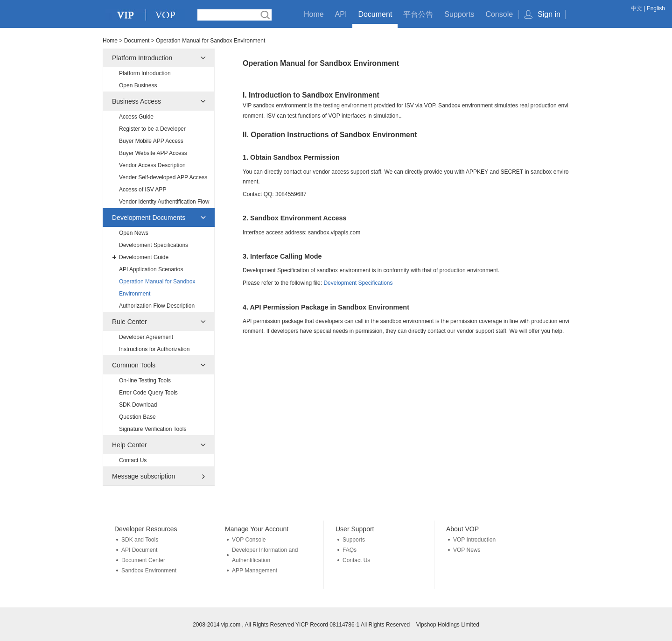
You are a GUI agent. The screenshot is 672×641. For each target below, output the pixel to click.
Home (314, 14)
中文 (637, 8)
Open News (134, 233)
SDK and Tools (140, 540)
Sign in (549, 14)
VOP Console (249, 540)
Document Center (143, 560)
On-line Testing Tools (145, 380)
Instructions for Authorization (154, 349)
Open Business (138, 85)
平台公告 (418, 14)
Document (375, 14)
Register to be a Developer (152, 129)
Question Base (137, 417)
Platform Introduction (142, 58)
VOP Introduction (474, 540)
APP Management (255, 571)
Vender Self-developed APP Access (163, 177)
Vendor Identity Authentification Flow (164, 202)
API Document (139, 550)
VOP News (467, 550)
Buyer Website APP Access (153, 153)
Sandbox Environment (149, 571)
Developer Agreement (146, 337)
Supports (459, 14)
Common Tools (134, 365)
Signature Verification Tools (153, 429)
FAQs (350, 550)
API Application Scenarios (151, 269)
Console (499, 14)
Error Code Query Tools (148, 393)
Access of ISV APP (143, 190)
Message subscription (143, 476)
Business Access (136, 101)
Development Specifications (154, 245)
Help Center (129, 445)
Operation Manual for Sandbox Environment (157, 288)
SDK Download (138, 405)
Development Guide (144, 257)
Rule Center (129, 322)
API (341, 14)
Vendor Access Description (152, 165)
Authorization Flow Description (157, 306)
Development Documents (149, 218)
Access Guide (136, 117)
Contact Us (133, 460)
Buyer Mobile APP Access (151, 141)
